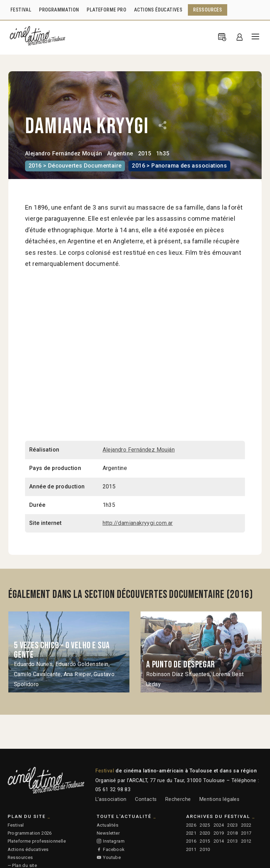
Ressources (20, 857)
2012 (246, 841)
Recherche (178, 799)
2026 (191, 825)
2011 (191, 849)
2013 (232, 841)
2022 (246, 825)
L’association (111, 799)
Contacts (146, 799)
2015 (205, 841)
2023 (232, 825)
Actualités (108, 825)
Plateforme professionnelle (37, 841)
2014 (219, 841)
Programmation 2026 (30, 833)
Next (251, 652)
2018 (232, 833)
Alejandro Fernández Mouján (63, 153)
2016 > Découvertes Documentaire (75, 166)
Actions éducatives (28, 849)
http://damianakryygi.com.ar (138, 523)
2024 (219, 825)
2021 (191, 833)
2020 (205, 833)
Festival (16, 825)
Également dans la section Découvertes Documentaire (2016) (131, 595)
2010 (205, 849)
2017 (246, 833)
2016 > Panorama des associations (179, 166)
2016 (191, 841)
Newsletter (108, 833)
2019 (219, 833)
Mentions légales (219, 799)
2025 (205, 825)
